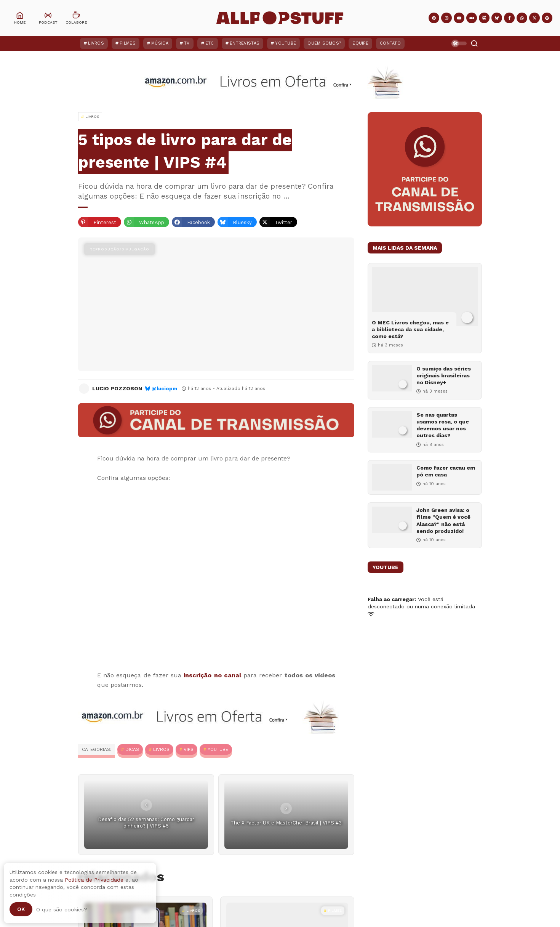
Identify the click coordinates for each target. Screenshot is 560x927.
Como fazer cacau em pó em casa (446, 471)
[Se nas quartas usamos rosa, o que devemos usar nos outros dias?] (392, 424)
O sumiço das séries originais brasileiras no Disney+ (444, 375)
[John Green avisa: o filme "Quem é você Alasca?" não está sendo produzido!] (392, 520)
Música (160, 43)
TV (187, 43)
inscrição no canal (212, 675)
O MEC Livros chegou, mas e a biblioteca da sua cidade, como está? (410, 329)
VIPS (189, 749)
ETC (210, 43)
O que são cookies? (62, 909)
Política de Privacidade (94, 880)
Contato (390, 43)
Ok (21, 909)
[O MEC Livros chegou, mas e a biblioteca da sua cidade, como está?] (425, 297)
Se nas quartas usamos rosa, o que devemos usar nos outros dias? (443, 425)
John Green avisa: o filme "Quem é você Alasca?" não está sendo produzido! (443, 520)
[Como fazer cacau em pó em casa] (392, 477)
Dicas (132, 749)
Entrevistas (245, 43)
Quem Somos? (324, 43)
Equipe (360, 43)
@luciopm (164, 389)
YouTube (286, 43)
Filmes (128, 43)
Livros (96, 43)
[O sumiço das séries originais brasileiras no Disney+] (392, 378)
